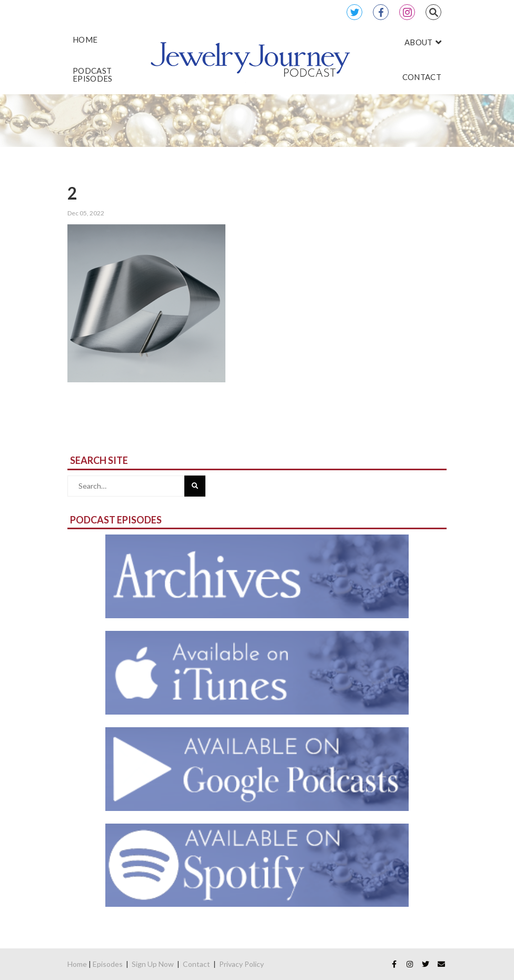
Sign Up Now (153, 964)
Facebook (381, 12)
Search (433, 12)
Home (77, 964)
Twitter (354, 12)
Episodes (108, 964)
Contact (196, 964)
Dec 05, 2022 (86, 213)
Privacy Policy (241, 964)
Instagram (407, 12)
